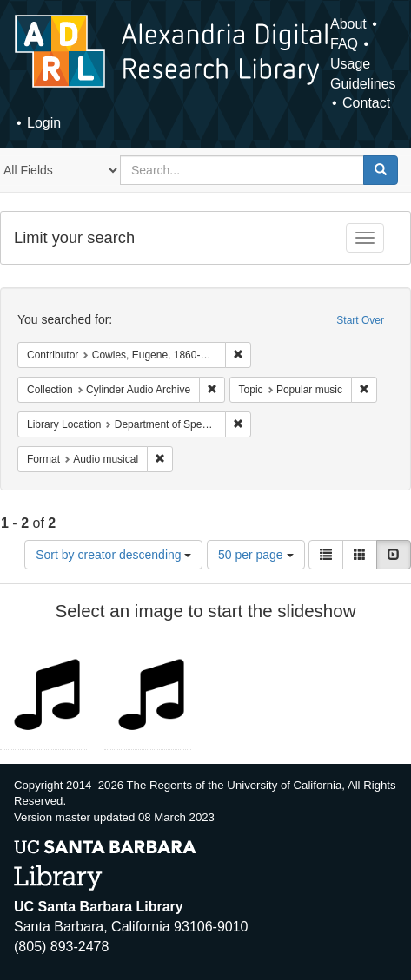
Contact (366, 103)
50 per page (256, 555)
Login (44, 123)
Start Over (360, 320)
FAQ (344, 44)
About (348, 24)
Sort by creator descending (113, 555)
